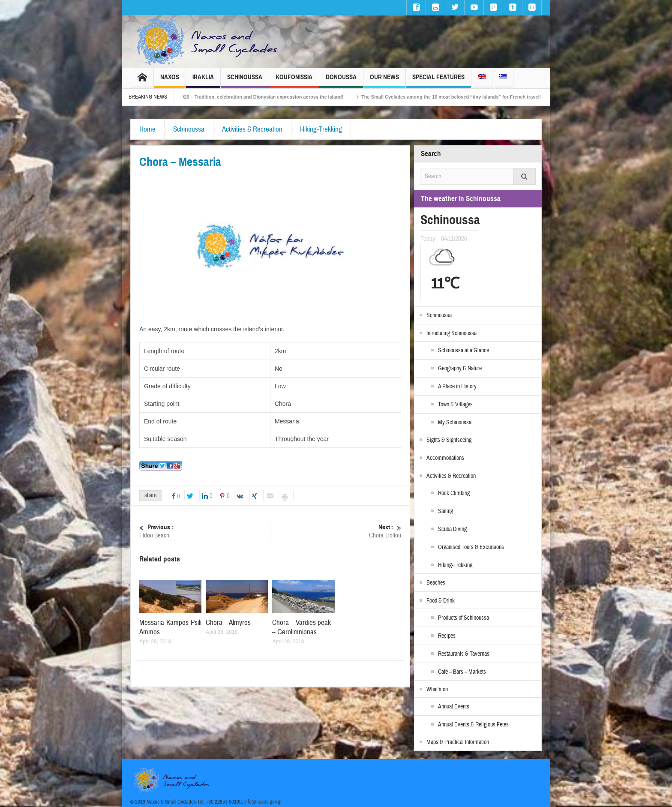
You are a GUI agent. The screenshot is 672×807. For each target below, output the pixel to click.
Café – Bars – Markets (462, 672)
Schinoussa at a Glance (463, 351)
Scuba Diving (452, 529)
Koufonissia (294, 81)
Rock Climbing (454, 493)
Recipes (447, 636)
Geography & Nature (460, 369)
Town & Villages (455, 405)
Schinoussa (245, 81)
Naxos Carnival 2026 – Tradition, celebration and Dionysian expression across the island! (264, 97)
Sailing (445, 511)
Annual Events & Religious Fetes (473, 725)
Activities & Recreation (252, 129)
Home (147, 129)
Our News (384, 81)
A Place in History (457, 387)
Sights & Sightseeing (449, 440)
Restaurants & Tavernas (464, 654)
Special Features (438, 81)
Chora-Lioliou (336, 531)
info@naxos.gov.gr (263, 802)
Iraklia (203, 81)
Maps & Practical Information (458, 742)
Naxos (170, 81)
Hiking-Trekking (321, 129)
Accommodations (445, 458)
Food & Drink (441, 601)
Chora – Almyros (228, 622)
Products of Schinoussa (463, 618)
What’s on (437, 690)
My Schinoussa (455, 423)
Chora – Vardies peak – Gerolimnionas (301, 627)
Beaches (436, 583)
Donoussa (341, 81)
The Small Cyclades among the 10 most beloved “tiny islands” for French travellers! (476, 97)
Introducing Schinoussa (451, 333)
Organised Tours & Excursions (471, 547)
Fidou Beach (205, 531)
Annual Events (454, 707)
